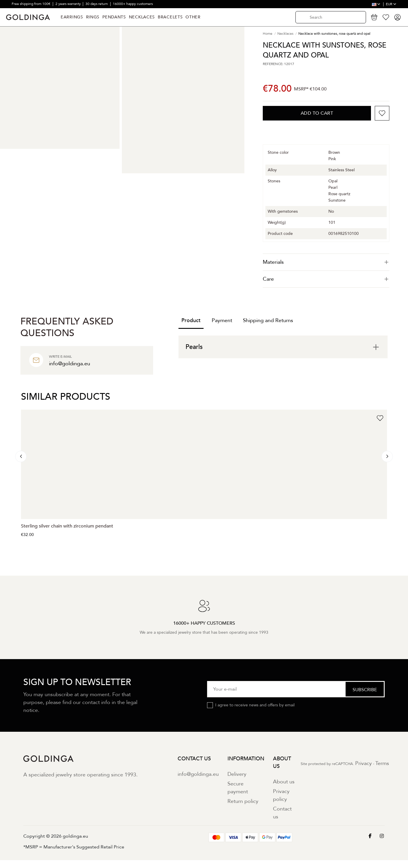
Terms (382, 763)
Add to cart (317, 113)
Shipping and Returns (268, 321)
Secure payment (238, 788)
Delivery (237, 774)
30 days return (97, 4)
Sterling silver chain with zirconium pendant (67, 526)
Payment (222, 321)
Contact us (282, 813)
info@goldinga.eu (198, 774)
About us (284, 782)
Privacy (364, 763)
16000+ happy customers (133, 4)
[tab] (326, 262)
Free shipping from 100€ (31, 4)
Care (326, 279)
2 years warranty (69, 4)
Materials (326, 262)
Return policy (243, 801)
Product (191, 321)
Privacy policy (281, 795)
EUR (391, 4)
